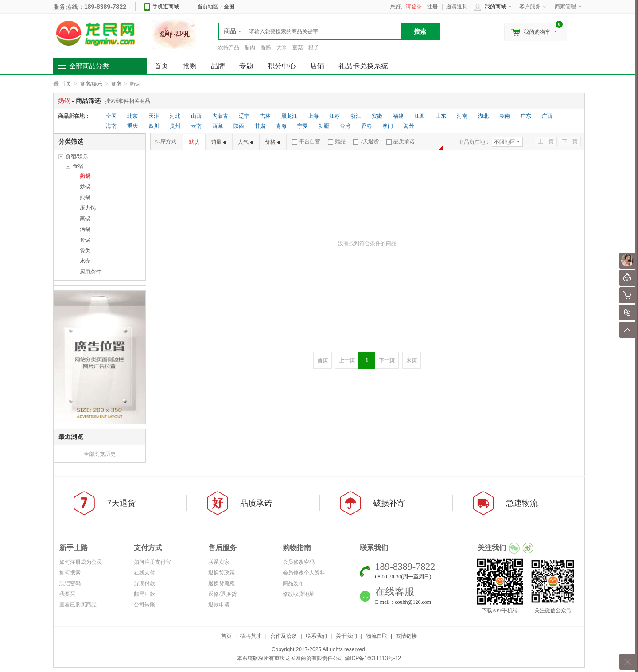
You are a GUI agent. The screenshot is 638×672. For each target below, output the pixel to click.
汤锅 (85, 229)
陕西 (239, 126)
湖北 (483, 116)
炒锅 (85, 187)
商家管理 (565, 7)
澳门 (388, 126)
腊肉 (250, 47)
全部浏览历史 (100, 454)
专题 (246, 66)
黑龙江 (289, 116)
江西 (420, 116)
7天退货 (366, 141)
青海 (281, 126)
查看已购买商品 (78, 605)
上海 (313, 116)
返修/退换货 (222, 594)
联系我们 (316, 636)
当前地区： (216, 7)
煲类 (85, 250)
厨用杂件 (90, 272)
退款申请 (219, 605)
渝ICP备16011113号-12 (373, 658)
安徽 (377, 116)
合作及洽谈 (284, 636)
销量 (219, 142)
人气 (246, 142)
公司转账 (144, 605)
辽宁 (244, 116)
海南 (111, 126)
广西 (547, 116)
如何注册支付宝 (152, 562)
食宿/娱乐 (91, 84)
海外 (409, 126)
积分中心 (282, 66)
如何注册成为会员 (81, 562)
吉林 (265, 116)
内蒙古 (220, 116)
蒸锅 (85, 219)
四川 (154, 126)
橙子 (314, 47)
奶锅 (85, 176)
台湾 (345, 126)
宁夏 (303, 126)
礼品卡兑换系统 (363, 66)
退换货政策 (222, 573)
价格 (273, 142)
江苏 (335, 116)
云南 (196, 126)
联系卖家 (219, 562)
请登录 (414, 7)
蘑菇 (298, 47)
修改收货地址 (299, 594)
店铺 (317, 66)
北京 (132, 116)
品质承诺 (401, 141)
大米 (282, 47)
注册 (432, 7)
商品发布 (293, 583)
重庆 (132, 126)
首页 (66, 84)
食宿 (116, 84)
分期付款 (144, 583)
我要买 (67, 594)
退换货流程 (222, 583)
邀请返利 (457, 7)
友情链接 (406, 636)
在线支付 (144, 573)
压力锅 (88, 208)
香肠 (266, 47)
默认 (194, 142)
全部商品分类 (89, 66)
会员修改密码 (299, 562)
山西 (196, 116)
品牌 (218, 66)
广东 (526, 116)
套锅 (85, 240)
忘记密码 (70, 583)
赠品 (337, 141)
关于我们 (346, 636)
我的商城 (495, 7)
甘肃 (260, 126)
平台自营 (306, 141)
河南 (462, 116)
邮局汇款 (144, 594)
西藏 (218, 126)
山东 (441, 116)
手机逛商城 (166, 7)
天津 (154, 116)
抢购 (190, 66)
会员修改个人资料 (304, 573)
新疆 (324, 126)
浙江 (356, 116)
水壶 (85, 261)
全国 (111, 116)
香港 (366, 126)
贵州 (175, 126)
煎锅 (85, 197)
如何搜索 (70, 573)
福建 (398, 116)
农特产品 (229, 47)
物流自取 (377, 636)
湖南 (505, 116)
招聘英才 (251, 636)
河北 (175, 116)
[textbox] (310, 31)
